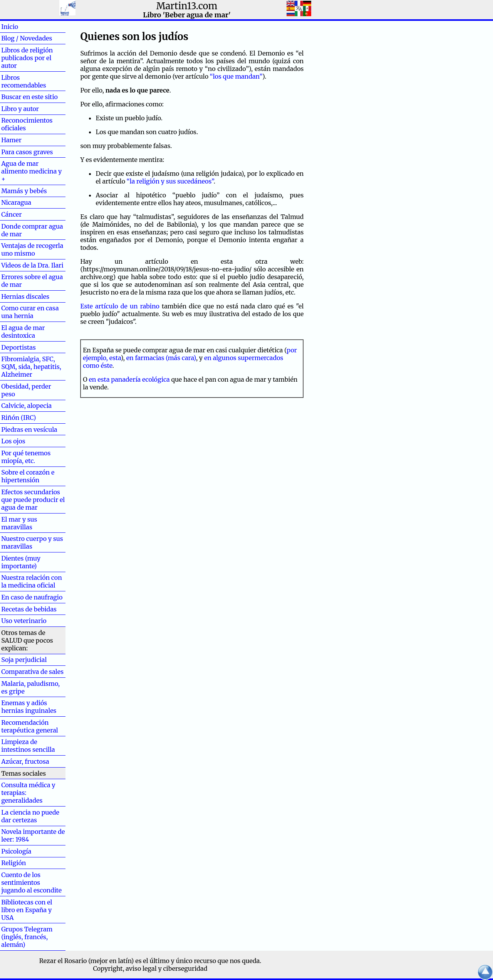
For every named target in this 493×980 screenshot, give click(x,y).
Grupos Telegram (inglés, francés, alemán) (27, 937)
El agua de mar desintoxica (23, 332)
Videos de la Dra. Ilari (32, 265)
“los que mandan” (236, 76)
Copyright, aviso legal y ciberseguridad (150, 968)
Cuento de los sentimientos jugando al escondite (31, 882)
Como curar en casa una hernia (30, 312)
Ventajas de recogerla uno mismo (32, 249)
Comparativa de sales (32, 672)
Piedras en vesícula (29, 429)
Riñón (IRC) (18, 418)
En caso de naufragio (32, 597)
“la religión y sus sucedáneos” (170, 181)
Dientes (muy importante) (21, 562)
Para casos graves (27, 152)
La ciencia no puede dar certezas (30, 816)
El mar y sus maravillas (19, 523)
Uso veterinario (24, 621)
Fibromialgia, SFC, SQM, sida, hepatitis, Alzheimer (31, 367)
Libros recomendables (23, 81)
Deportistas (18, 347)
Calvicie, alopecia (26, 406)
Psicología (16, 851)
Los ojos (13, 441)
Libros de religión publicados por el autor (27, 58)
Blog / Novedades (27, 38)
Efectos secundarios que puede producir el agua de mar (33, 500)
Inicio (22, 27)
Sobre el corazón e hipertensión (28, 476)
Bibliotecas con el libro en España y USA (27, 910)
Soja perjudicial (24, 660)
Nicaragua (16, 202)
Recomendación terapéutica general (30, 726)
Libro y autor (20, 109)
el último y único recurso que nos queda (201, 961)
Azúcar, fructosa (25, 761)
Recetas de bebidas (29, 609)
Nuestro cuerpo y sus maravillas (32, 542)
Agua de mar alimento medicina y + (31, 171)
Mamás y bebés (24, 191)
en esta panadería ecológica (129, 379)
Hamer (24, 140)
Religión (13, 863)
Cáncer (24, 214)
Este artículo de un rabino (120, 306)
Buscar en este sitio (29, 97)
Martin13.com (187, 6)
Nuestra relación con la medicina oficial (32, 581)
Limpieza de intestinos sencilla (28, 746)
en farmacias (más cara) (161, 358)
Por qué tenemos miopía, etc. (26, 457)
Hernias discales (25, 296)
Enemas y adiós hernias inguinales (29, 707)
